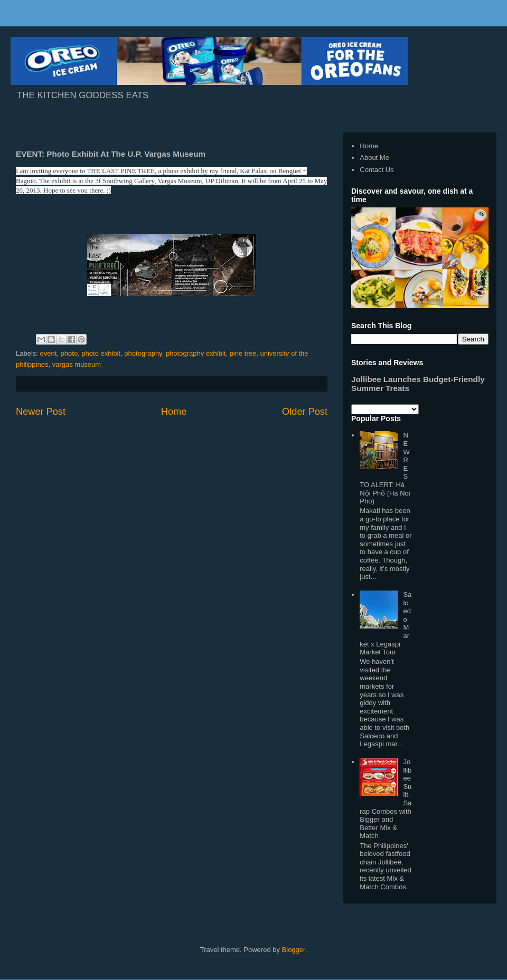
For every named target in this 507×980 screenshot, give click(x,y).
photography (143, 353)
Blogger (294, 950)
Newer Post (41, 412)
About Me (374, 158)
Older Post (305, 412)
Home (174, 412)
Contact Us (377, 170)
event (49, 353)
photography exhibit (196, 353)
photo (69, 353)
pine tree (243, 353)
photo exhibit (101, 353)
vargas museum (77, 364)
